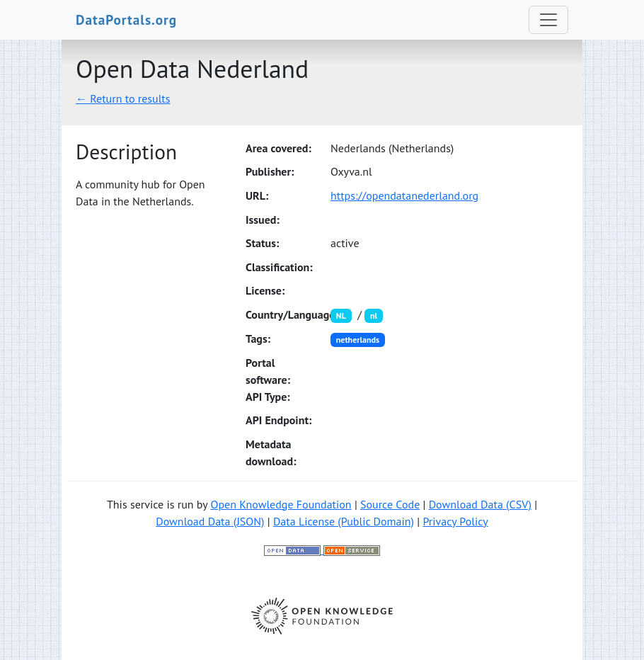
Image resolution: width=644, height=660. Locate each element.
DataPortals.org (126, 19)
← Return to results (123, 98)
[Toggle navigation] (548, 20)
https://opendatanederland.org (404, 195)
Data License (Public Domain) (344, 521)
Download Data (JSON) (210, 521)
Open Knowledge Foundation (281, 504)
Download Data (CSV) (480, 504)
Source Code (390, 504)
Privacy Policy (455, 521)
